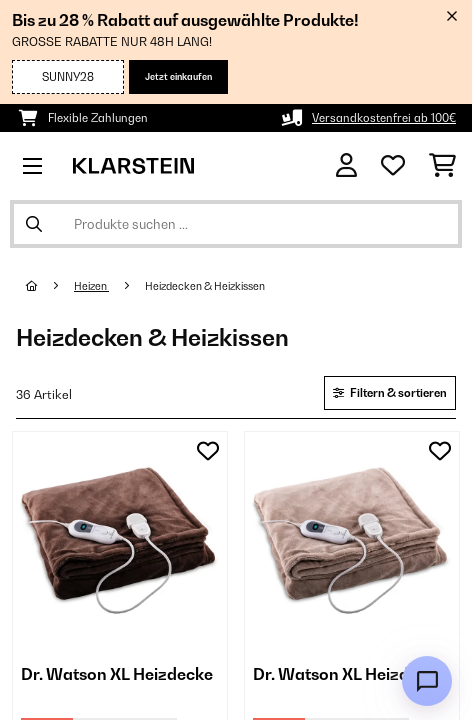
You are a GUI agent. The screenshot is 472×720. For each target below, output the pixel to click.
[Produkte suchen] (236, 224)
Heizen (91, 286)
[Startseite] (50, 286)
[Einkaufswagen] (442, 166)
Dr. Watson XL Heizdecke (117, 674)
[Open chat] (427, 681)
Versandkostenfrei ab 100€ (384, 118)
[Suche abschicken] (34, 224)
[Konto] (346, 165)
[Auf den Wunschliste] (208, 451)
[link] (120, 539)
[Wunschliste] (393, 166)
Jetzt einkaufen (178, 76)
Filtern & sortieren (390, 393)
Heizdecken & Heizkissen (206, 286)
